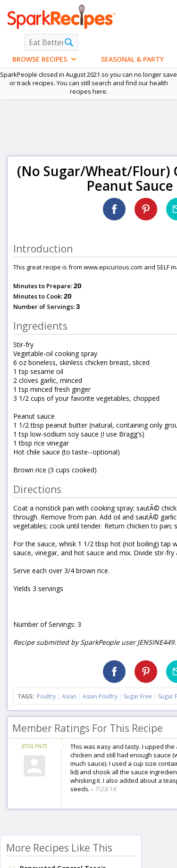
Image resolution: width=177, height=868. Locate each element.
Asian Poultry (100, 696)
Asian (69, 696)
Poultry (46, 696)
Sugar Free (138, 696)
